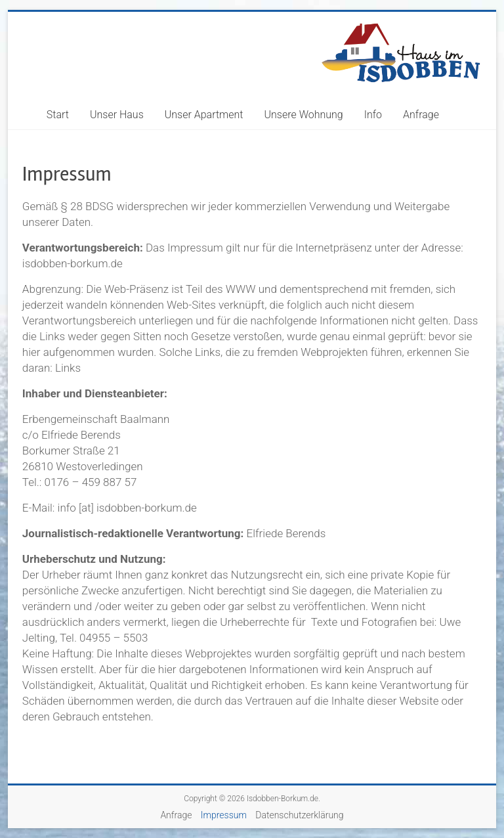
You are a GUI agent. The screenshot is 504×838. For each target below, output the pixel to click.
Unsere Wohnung (304, 115)
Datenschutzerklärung (299, 815)
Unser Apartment (204, 115)
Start (58, 115)
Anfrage (421, 115)
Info (373, 115)
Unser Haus (117, 115)
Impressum (224, 815)
